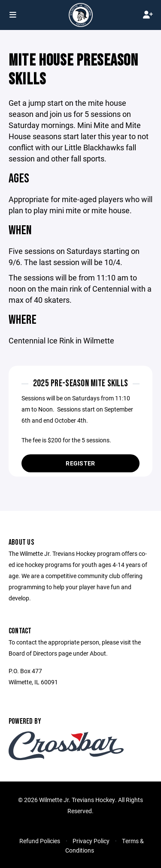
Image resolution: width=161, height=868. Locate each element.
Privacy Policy (91, 841)
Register (80, 463)
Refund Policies (40, 841)
